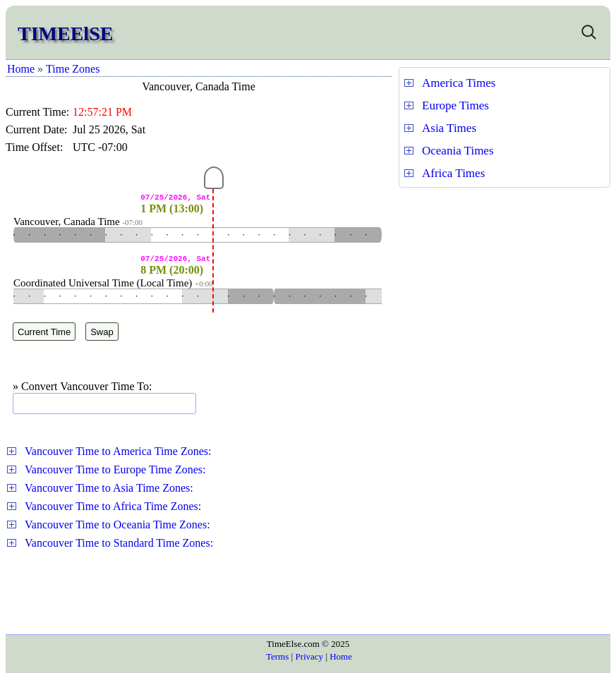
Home (21, 69)
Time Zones (73, 69)
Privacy (309, 656)
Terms (277, 656)
